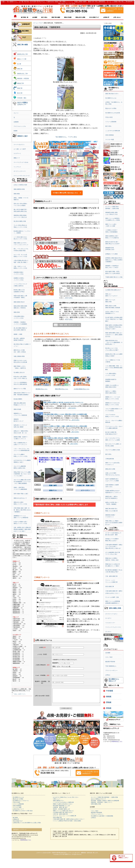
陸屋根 (16, 131)
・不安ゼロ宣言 (16, 805)
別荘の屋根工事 (110, 586)
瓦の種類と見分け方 (19, 372)
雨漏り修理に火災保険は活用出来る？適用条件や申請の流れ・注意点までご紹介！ (114, 327)
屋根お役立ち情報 (110, 469)
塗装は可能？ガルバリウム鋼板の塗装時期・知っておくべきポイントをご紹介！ (22, 474)
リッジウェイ (17, 167)
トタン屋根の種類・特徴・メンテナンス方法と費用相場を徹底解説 (114, 368)
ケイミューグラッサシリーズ (22, 176)
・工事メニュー (56, 802)
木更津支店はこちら (117, 741)
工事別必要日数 (110, 459)
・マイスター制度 (16, 810)
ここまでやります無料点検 (113, 131)
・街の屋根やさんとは (18, 800)
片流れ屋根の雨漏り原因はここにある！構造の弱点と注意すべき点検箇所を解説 (65, 414)
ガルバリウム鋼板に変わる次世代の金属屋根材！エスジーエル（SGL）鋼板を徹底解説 (22, 482)
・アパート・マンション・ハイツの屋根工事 (64, 819)
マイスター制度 (110, 140)
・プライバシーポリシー (97, 817)
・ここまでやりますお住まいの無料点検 (63, 805)
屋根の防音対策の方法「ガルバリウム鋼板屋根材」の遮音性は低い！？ (114, 342)
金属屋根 (16, 122)
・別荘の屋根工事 (57, 820)
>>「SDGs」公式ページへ (19, 694)
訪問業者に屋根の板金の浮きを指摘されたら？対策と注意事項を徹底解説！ (114, 260)
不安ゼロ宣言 (109, 117)
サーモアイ (108, 618)
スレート (16, 113)
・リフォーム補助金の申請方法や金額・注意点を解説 (66, 824)
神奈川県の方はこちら (62, 389)
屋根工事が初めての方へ (112, 94)
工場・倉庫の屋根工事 (111, 576)
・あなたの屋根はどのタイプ (98, 802)
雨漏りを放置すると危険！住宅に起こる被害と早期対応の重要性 (61, 438)
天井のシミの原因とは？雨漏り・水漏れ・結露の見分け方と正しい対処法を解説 (65, 426)
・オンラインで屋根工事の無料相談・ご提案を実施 (104, 800)
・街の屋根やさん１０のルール (20, 803)
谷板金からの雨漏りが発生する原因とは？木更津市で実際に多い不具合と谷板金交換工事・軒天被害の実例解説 (83, 460)
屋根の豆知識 (17, 409)
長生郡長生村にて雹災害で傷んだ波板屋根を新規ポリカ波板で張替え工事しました (51, 460)
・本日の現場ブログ (17, 824)
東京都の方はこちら (42, 389)
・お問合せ (93, 820)
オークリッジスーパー (20, 171)
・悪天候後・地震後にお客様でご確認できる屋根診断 (104, 803)
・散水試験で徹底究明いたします (61, 808)
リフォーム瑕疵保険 (111, 122)
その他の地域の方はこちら (82, 389)
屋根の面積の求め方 (19, 302)
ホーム (35, 23)
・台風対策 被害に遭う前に (60, 810)
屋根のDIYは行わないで (20, 498)
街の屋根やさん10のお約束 (113, 113)
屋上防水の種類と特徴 (20, 221)
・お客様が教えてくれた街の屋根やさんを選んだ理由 (26, 825)
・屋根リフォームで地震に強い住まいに (63, 813)
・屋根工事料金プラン (58, 803)
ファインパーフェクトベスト (113, 627)
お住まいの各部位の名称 (20, 185)
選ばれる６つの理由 (111, 108)
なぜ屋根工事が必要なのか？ (113, 290)
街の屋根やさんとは (111, 98)
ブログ (41, 23)
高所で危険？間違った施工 (21, 494)
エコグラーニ (17, 153)
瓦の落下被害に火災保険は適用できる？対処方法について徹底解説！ (114, 319)
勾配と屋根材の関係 (19, 356)
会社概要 (108, 653)
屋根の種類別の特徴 (19, 189)
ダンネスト (108, 632)
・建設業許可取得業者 (96, 815)
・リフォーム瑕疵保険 (18, 807)
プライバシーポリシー (111, 670)
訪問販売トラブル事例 (111, 254)
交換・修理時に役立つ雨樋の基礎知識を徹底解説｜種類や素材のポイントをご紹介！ (22, 529)
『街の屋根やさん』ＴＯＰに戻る (66, 137)
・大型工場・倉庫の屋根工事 (60, 817)
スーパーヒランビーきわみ (21, 162)
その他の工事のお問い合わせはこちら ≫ (67, 193)
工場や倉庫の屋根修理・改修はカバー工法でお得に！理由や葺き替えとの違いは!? (114, 546)
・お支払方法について (18, 812)
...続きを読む (72, 408)
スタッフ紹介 (109, 657)
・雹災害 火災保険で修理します (61, 812)
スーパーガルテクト (19, 145)
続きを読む (69, 298)
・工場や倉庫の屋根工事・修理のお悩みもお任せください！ (68, 822)
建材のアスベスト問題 (20, 389)
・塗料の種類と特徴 (95, 807)
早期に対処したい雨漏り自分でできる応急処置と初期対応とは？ (114, 523)
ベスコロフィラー (110, 623)
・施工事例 (15, 820)
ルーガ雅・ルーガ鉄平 (20, 149)
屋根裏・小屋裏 (18, 334)
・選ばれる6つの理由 (17, 802)
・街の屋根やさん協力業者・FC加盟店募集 (102, 819)
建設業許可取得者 (110, 662)
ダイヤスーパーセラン (111, 614)
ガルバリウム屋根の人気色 (113, 450)
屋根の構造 (17, 194)
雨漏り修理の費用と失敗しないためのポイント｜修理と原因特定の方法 (114, 335)
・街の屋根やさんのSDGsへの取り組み (22, 813)
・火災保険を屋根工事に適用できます (62, 815)
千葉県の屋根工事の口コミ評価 (114, 277)
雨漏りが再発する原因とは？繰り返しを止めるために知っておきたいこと (63, 402)
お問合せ (108, 675)
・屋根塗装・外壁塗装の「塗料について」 (101, 805)
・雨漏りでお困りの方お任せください (62, 807)
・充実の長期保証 (16, 808)
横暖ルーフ (17, 158)
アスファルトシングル (20, 126)
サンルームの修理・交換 (112, 597)
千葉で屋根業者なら (111, 666)
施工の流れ (108, 126)
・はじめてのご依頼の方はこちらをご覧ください (65, 800)
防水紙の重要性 (18, 399)
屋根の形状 (17, 312)
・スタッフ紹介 (94, 814)
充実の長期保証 (110, 135)
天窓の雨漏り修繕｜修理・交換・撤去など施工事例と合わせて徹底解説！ (22, 510)
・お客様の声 (15, 822)
